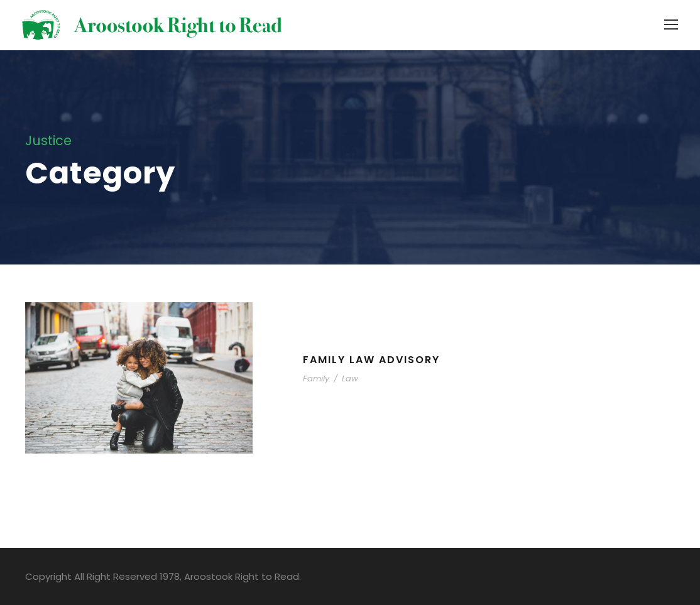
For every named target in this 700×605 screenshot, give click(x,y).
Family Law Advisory (371, 360)
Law (350, 379)
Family (316, 379)
